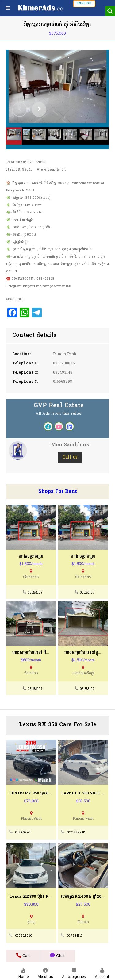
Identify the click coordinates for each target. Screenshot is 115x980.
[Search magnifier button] (110, 11)
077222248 (76, 833)
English (84, 4)
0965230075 (64, 363)
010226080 (24, 936)
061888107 (35, 593)
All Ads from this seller (59, 414)
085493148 (63, 373)
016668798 (63, 382)
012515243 (23, 833)
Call (23, 956)
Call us (70, 457)
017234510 (75, 936)
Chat (57, 956)
